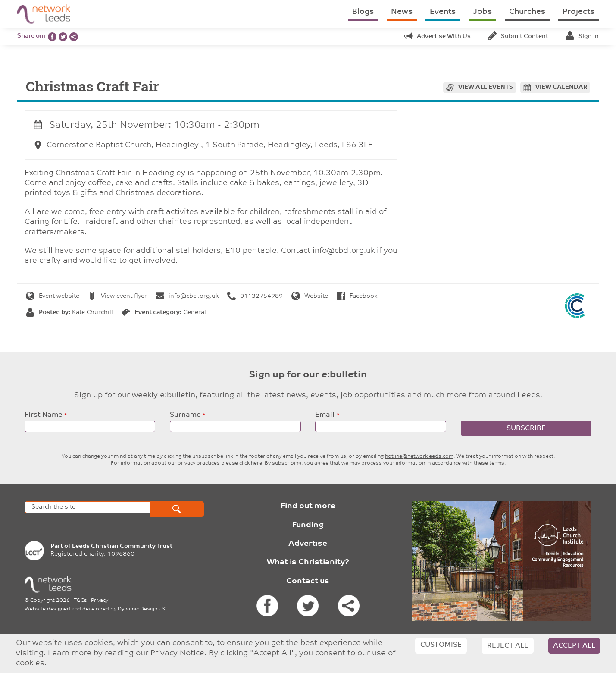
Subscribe (526, 428)
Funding (308, 525)
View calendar (561, 87)
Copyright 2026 (50, 601)
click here (251, 463)
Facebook (357, 296)
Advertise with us (437, 36)
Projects (578, 12)
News (402, 12)
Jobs (482, 12)
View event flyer (117, 296)
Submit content (518, 36)
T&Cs (80, 601)
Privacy (100, 601)
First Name (43, 415)
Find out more (308, 506)
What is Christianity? (308, 562)
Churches (527, 12)
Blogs (363, 12)
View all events (486, 87)
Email (325, 415)
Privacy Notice (177, 653)
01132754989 (255, 296)
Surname (185, 415)
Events (443, 12)
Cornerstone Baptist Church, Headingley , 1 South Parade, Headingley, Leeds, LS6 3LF (203, 145)
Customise (441, 645)
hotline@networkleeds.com (419, 456)
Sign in (582, 36)
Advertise (308, 544)
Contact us (308, 581)
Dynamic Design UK (142, 609)
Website (310, 296)
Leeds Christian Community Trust (122, 546)
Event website (53, 296)
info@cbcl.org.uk (187, 296)
